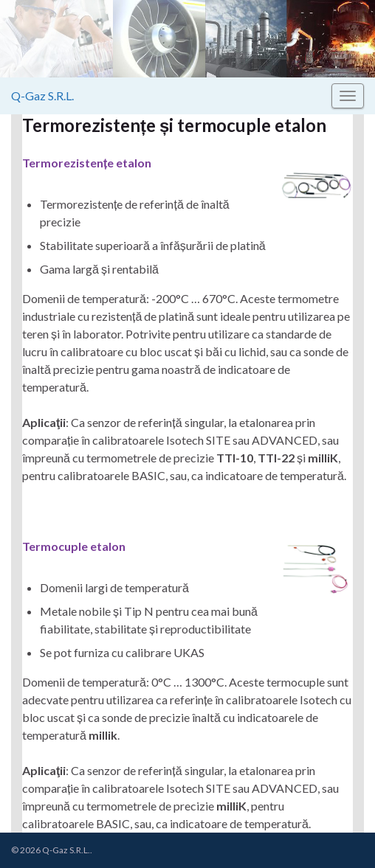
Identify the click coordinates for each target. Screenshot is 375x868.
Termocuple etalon (74, 546)
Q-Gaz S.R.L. (42, 96)
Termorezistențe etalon (87, 163)
